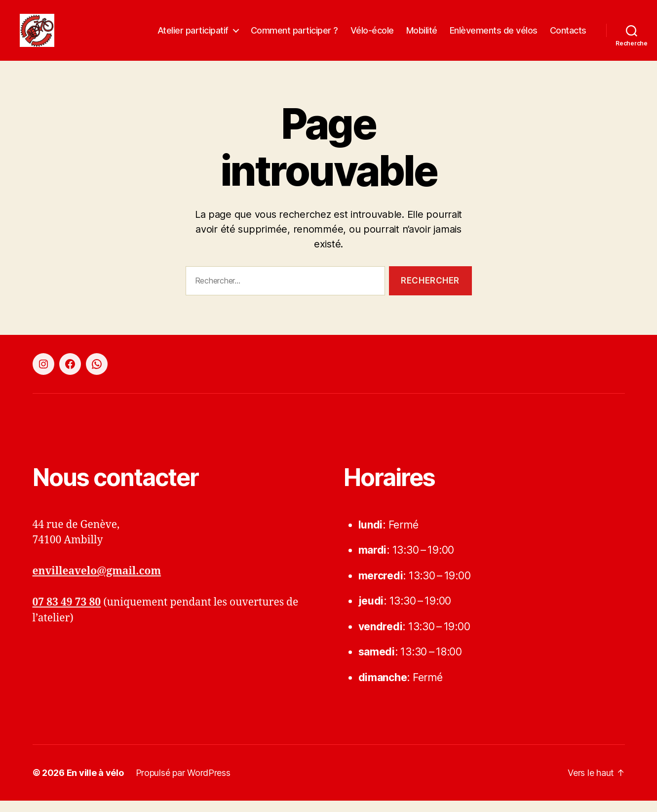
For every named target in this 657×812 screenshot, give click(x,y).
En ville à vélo (95, 784)
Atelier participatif (193, 36)
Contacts (568, 36)
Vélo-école (372, 36)
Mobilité (422, 36)
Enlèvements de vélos (494, 36)
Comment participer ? (294, 36)
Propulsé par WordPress (183, 784)
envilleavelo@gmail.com (97, 583)
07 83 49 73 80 (67, 614)
